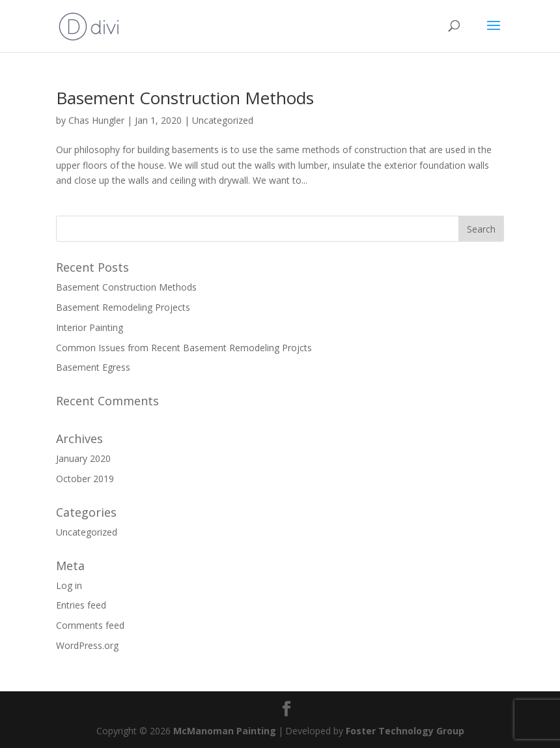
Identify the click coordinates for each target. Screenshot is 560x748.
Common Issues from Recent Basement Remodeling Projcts (184, 348)
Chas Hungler (96, 120)
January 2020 (83, 458)
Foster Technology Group (405, 731)
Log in (69, 585)
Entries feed (81, 605)
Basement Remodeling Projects (123, 307)
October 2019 (85, 479)
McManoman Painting (225, 731)
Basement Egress (93, 367)
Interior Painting (90, 327)
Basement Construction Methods (185, 98)
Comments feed (90, 625)
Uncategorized (223, 120)
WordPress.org (87, 645)
